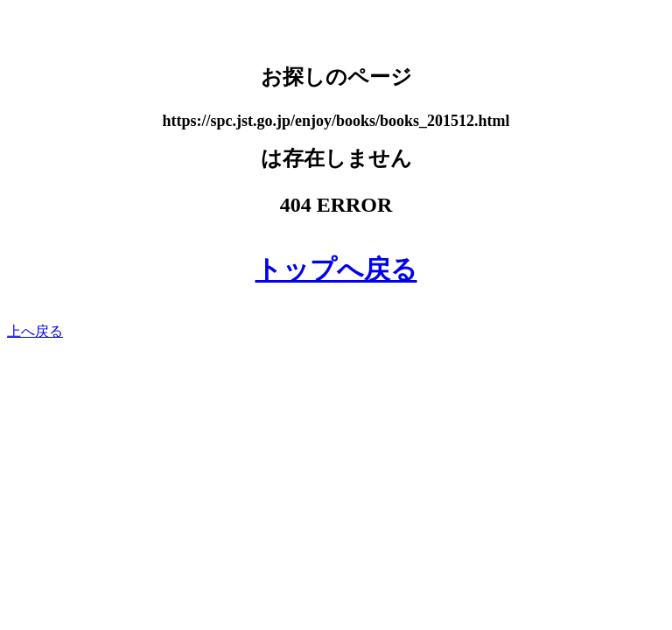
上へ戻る (35, 331)
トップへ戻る (336, 269)
